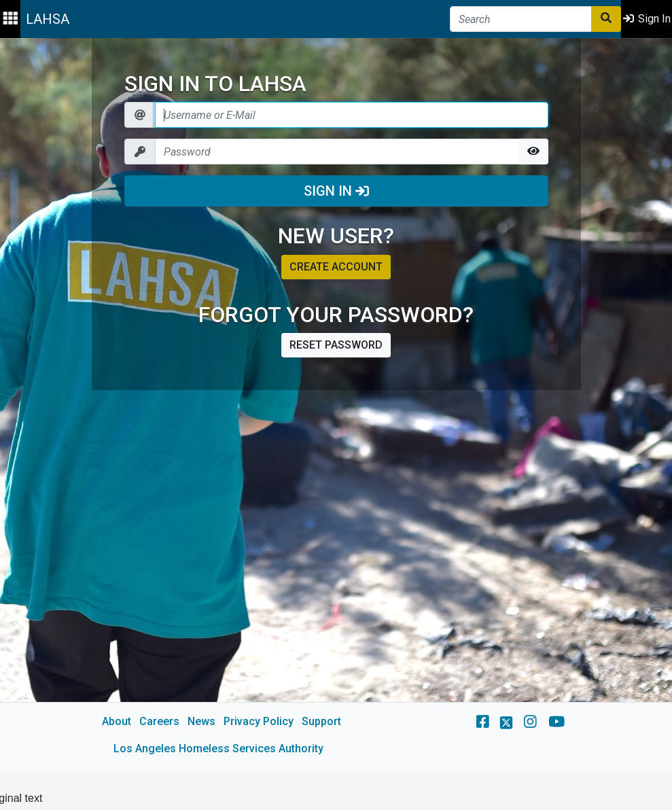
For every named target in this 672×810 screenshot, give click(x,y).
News (201, 721)
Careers (159, 721)
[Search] (521, 19)
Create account (336, 267)
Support (321, 721)
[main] (336, 406)
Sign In (336, 191)
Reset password (336, 345)
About (117, 721)
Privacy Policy (259, 721)
